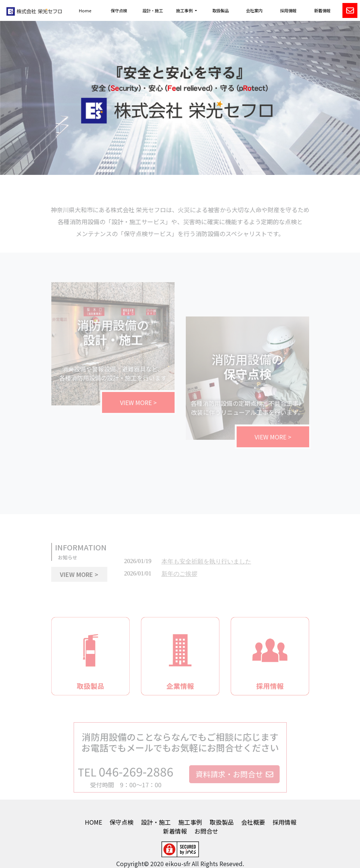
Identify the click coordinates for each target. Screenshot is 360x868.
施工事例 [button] (185, 10)
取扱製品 (221, 10)
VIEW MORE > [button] (79, 578)
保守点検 (119, 10)
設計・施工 (153, 10)
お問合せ (206, 831)
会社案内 (254, 10)
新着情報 (322, 10)
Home (85, 10)
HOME (93, 822)
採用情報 (288, 10)
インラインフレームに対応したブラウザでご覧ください (214, 574)
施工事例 (190, 822)
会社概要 (253, 822)
